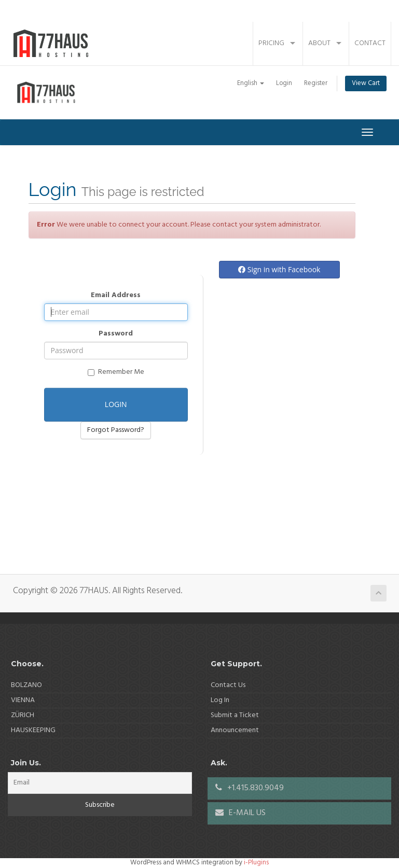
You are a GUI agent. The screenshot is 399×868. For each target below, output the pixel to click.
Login (284, 83)
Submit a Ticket (235, 715)
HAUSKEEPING (33, 730)
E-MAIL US (240, 813)
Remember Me (116, 372)
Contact (370, 43)
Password (116, 334)
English (251, 83)
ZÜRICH (23, 715)
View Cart (366, 83)
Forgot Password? (116, 430)
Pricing (271, 43)
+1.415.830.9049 (250, 788)
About (319, 43)
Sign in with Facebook (279, 269)
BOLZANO (26, 685)
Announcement (235, 730)
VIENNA (23, 700)
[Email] (100, 783)
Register (316, 83)
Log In (220, 700)
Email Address (116, 296)
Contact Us (228, 685)
